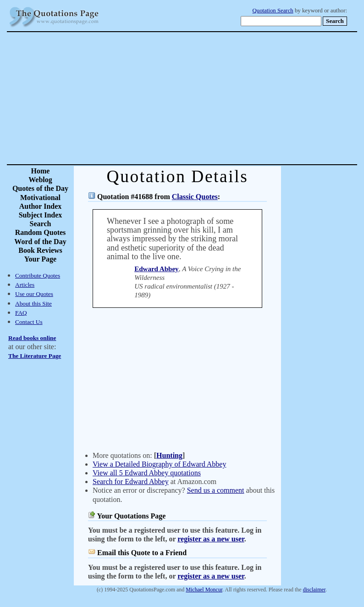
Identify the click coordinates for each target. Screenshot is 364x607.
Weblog (40, 180)
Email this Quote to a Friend (142, 553)
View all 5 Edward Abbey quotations (147, 473)
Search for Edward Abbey (131, 482)
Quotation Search (273, 11)
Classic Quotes (195, 197)
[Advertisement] (214, 98)
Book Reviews (40, 250)
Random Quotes (41, 232)
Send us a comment (216, 490)
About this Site (33, 303)
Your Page (40, 259)
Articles (25, 285)
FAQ (21, 313)
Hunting (169, 455)
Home (41, 171)
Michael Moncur (204, 590)
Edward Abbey (156, 269)
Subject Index (41, 215)
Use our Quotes (34, 294)
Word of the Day (40, 242)
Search (41, 224)
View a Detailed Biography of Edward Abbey (159, 464)
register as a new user (211, 539)
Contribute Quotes (38, 276)
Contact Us (29, 322)
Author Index (41, 206)
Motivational (40, 198)
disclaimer (314, 590)
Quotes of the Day (40, 188)
